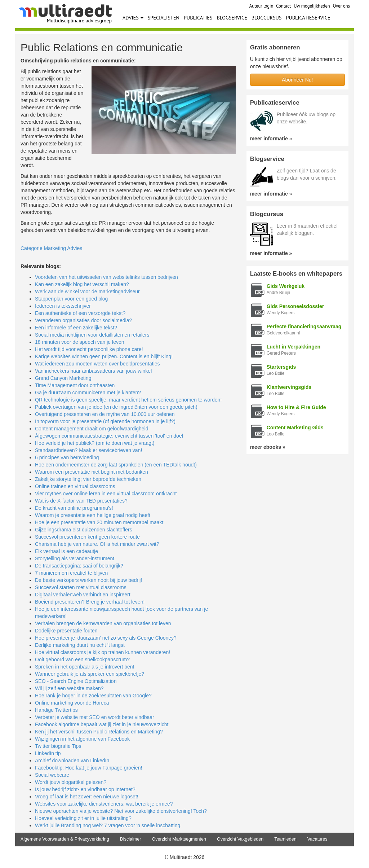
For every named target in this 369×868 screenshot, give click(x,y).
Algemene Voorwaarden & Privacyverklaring (65, 839)
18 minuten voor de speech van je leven (80, 342)
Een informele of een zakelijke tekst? (76, 328)
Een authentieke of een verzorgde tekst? (80, 313)
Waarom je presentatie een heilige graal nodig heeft (93, 515)
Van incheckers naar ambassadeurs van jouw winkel (93, 371)
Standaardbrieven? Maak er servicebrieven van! (88, 450)
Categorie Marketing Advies (51, 248)
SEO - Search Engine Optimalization (76, 681)
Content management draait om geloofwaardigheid (92, 429)
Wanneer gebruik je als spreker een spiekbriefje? (90, 674)
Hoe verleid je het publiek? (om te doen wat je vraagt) (95, 443)
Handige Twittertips (56, 710)
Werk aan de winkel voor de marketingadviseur (87, 291)
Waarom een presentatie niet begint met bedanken (92, 472)
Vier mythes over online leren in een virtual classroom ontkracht (106, 494)
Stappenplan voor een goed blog (71, 299)
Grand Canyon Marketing (63, 378)
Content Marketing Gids (295, 428)
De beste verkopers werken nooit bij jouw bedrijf (88, 580)
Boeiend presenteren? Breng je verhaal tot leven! (90, 602)
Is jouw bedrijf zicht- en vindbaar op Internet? (85, 789)
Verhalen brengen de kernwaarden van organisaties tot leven (103, 623)
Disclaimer (131, 839)
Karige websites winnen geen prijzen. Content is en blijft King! (104, 356)
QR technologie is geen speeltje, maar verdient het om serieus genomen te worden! (128, 400)
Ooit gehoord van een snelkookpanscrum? (82, 659)
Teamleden (285, 839)
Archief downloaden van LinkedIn (72, 760)
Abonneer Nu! (297, 80)
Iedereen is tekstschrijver (63, 306)
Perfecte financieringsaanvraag (304, 326)
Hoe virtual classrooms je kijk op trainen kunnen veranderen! (103, 652)
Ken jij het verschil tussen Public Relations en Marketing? (99, 732)
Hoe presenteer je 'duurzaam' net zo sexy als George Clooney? (106, 638)
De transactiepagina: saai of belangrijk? (79, 566)
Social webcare (52, 775)
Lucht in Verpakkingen (294, 347)
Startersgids (281, 367)
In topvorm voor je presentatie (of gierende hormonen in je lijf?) (105, 421)
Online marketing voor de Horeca (72, 703)
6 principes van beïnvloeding (67, 457)
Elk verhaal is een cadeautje (66, 551)
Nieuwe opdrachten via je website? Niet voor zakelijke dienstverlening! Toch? (121, 811)
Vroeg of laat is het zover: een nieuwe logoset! (87, 797)
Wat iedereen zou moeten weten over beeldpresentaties (97, 364)
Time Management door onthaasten (75, 385)
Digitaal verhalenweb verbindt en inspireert (83, 595)
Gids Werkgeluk (286, 286)
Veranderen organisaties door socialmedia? (83, 320)
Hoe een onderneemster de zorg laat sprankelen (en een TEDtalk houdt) (116, 465)
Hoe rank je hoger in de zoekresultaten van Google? (93, 696)
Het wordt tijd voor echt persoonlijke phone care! (89, 349)
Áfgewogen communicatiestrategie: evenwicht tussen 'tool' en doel (109, 436)
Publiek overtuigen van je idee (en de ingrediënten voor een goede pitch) (116, 407)
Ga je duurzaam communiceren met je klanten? (88, 393)
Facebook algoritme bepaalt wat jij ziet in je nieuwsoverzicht (102, 724)
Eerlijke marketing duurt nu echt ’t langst (80, 645)
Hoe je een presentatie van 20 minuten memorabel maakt (99, 522)
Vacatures (317, 839)
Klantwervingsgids (289, 387)
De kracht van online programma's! (74, 508)
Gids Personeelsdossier (295, 306)
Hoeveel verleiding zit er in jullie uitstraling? (83, 818)
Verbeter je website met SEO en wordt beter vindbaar (95, 717)
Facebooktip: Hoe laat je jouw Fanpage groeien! (88, 768)
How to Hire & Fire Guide (296, 407)
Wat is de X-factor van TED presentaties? (81, 501)
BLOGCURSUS (267, 17)
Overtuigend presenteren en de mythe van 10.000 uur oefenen (105, 414)
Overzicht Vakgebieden (240, 839)
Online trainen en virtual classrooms (75, 486)
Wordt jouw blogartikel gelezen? (71, 782)
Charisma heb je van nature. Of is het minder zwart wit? (97, 544)
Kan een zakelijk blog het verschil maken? (82, 284)
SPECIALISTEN (164, 17)
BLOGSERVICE (232, 17)
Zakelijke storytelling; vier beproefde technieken (88, 479)
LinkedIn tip (48, 753)
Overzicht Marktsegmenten (179, 839)
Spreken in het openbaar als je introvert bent (85, 667)
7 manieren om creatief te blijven (71, 573)
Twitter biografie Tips (58, 746)
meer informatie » (271, 139)
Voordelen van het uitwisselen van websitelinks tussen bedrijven (106, 277)
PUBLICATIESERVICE (308, 17)
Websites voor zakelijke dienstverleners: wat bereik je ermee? (104, 804)
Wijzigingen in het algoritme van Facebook (82, 739)
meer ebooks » (268, 447)
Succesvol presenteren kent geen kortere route (87, 537)
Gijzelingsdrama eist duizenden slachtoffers (84, 530)
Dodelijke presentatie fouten (66, 631)
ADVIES (133, 17)
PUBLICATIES (198, 17)
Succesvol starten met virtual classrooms (81, 587)
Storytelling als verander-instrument (75, 558)
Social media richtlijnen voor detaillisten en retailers (92, 335)
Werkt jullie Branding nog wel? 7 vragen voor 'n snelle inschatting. (108, 825)
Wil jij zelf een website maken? (69, 688)
